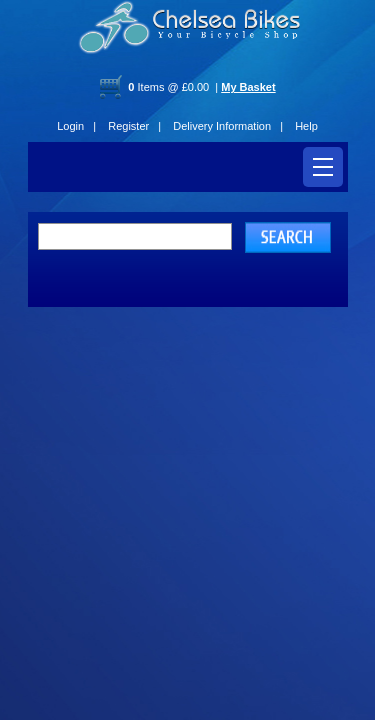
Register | (134, 126)
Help (306, 126)
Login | (76, 126)
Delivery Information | (228, 126)
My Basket (248, 87)
